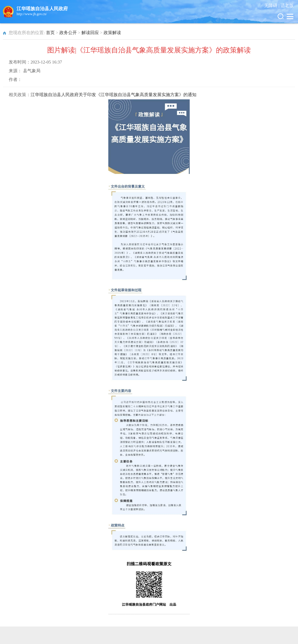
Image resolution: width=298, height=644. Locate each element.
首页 (50, 33)
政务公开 (68, 33)
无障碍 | (272, 6)
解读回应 (90, 33)
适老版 (287, 6)
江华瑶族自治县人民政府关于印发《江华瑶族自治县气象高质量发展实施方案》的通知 (113, 95)
